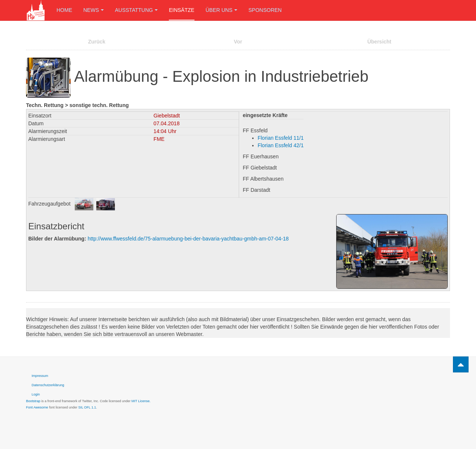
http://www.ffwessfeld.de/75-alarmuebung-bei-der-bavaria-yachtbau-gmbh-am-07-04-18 (188, 239)
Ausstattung (136, 10)
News (94, 10)
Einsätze (181, 10)
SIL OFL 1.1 (87, 407)
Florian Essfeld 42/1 (281, 145)
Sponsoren (265, 10)
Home (64, 10)
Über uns (221, 10)
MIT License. (141, 401)
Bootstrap (33, 401)
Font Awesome (37, 407)
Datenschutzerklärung (48, 385)
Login (36, 394)
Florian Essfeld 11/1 (281, 138)
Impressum (40, 376)
